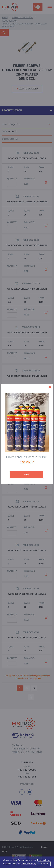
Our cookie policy (28, 864)
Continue (44, 864)
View (27, 475)
